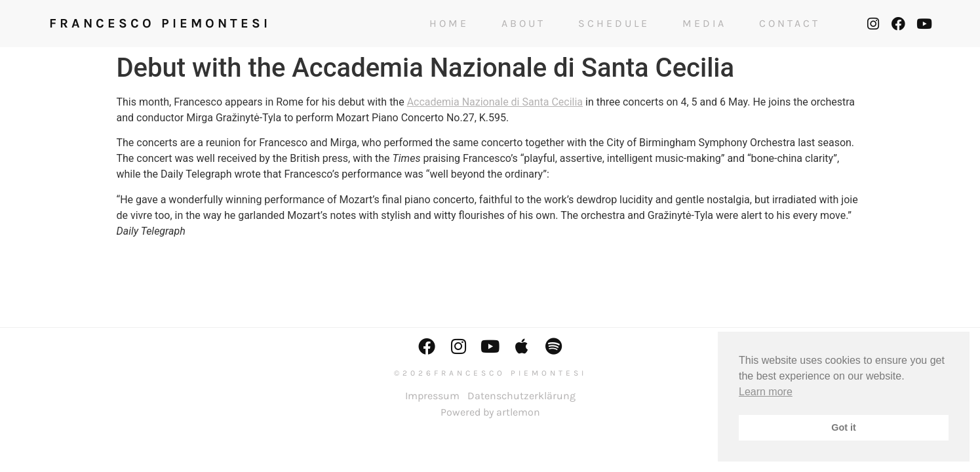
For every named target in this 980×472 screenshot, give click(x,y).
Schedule (614, 24)
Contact (790, 24)
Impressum (432, 396)
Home (449, 24)
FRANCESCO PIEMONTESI (160, 23)
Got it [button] (844, 427)
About (523, 24)
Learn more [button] (766, 392)
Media (704, 24)
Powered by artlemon (490, 412)
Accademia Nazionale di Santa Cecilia (495, 102)
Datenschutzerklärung (521, 396)
